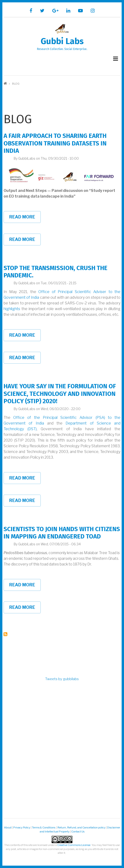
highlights (12, 309)
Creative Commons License (74, 845)
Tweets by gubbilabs (62, 679)
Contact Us (78, 832)
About (8, 827)
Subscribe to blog (5, 634)
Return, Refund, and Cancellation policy (82, 827)
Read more (25, 219)
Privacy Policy (22, 827)
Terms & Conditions (44, 827)
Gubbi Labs (62, 41)
